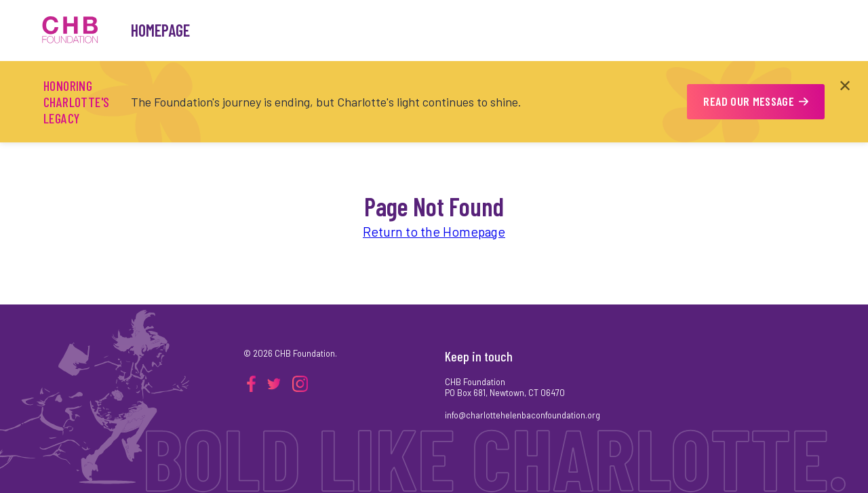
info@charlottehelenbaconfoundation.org (522, 415)
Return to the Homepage (434, 231)
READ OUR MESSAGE (756, 101)
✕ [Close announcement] (845, 85)
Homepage (160, 30)
